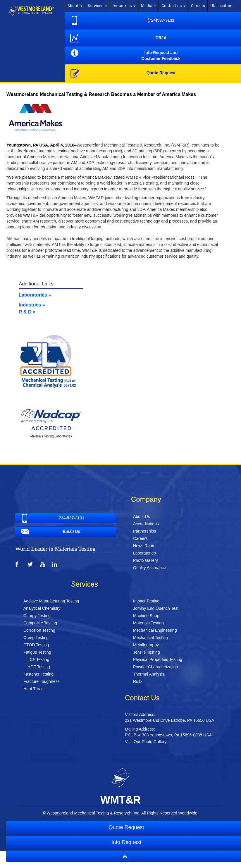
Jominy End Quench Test (156, 608)
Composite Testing (40, 623)
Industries (124, 6)
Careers (198, 6)
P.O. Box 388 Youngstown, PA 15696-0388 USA (168, 735)
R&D (137, 681)
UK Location (221, 6)
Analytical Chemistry (42, 608)
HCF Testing (39, 667)
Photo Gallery (146, 560)
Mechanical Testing (150, 638)
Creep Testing (36, 638)
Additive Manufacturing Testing (51, 601)
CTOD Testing (36, 645)
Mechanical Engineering (155, 630)
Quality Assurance (150, 568)
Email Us (50, 532)
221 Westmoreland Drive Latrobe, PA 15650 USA (169, 720)
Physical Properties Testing (158, 659)
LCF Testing (38, 659)
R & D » (27, 312)
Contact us (174, 6)
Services (98, 6)
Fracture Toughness (41, 681)
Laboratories (144, 553)
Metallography (146, 645)
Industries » (32, 305)
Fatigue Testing (37, 652)
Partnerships (145, 531)
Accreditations (146, 524)
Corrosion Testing (39, 630)
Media (149, 6)
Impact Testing (146, 601)
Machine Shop (146, 616)
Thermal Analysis (149, 674)
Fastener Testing (38, 674)
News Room (144, 546)
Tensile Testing (147, 652)
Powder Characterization (155, 667)
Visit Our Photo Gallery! (146, 742)
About (75, 6)
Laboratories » (35, 295)
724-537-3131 (52, 518)
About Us (142, 516)
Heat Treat (33, 689)
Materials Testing (148, 623)
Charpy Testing (37, 616)
